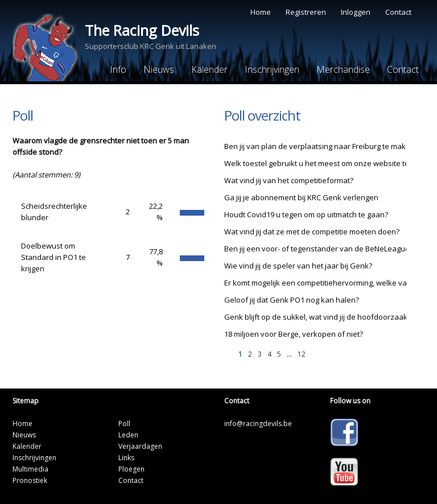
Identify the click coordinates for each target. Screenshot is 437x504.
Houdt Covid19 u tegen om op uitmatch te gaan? (306, 214)
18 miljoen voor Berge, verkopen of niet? (294, 334)
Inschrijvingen (272, 69)
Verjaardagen (140, 446)
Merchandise (343, 69)
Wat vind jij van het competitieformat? (289, 180)
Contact (398, 12)
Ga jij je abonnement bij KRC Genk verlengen (301, 197)
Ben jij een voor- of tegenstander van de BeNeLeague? (319, 249)
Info (118, 69)
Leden (128, 435)
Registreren (306, 12)
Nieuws (159, 69)
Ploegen (131, 469)
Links (126, 458)
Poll (124, 424)
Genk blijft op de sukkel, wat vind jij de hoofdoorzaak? (318, 317)
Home (261, 12)
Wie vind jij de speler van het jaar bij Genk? (298, 266)
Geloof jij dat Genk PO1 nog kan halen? (292, 300)
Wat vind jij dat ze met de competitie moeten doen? (312, 232)
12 (302, 354)
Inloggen (356, 12)
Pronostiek (30, 480)
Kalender (209, 69)
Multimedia (30, 469)
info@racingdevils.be (258, 424)
